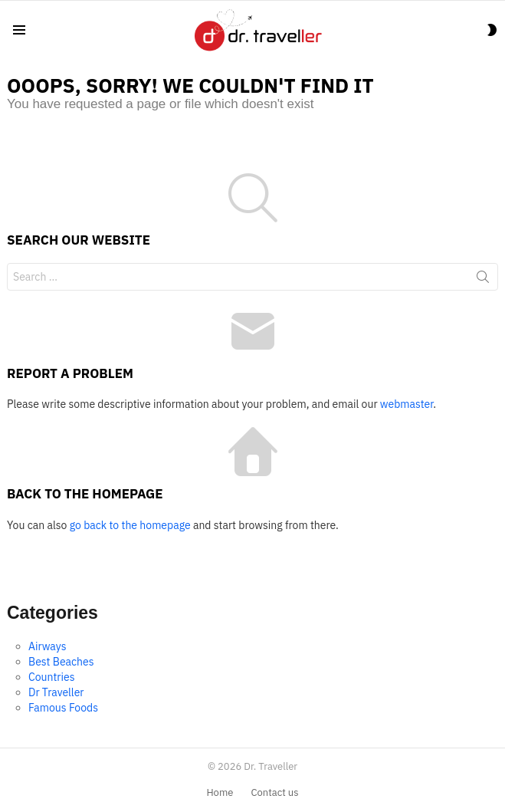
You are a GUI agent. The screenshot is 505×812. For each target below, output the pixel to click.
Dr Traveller (56, 692)
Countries (52, 677)
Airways (47, 646)
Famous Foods (63, 708)
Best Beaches (61, 662)
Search (483, 280)
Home (220, 793)
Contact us (274, 793)
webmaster (407, 404)
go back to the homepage (130, 525)
